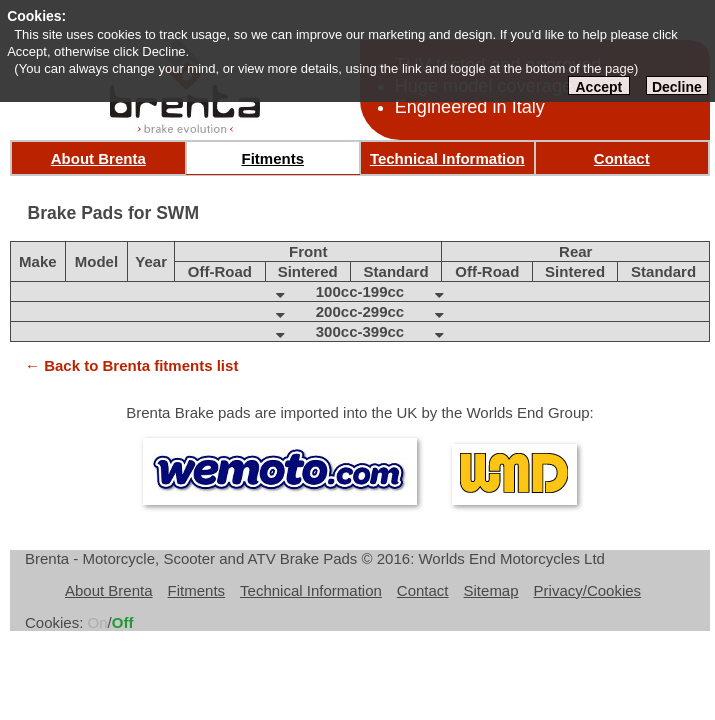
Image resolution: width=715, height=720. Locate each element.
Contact (622, 158)
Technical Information (447, 158)
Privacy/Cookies (588, 590)
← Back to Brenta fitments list (131, 365)
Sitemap (491, 590)
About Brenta (98, 158)
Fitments (272, 158)
